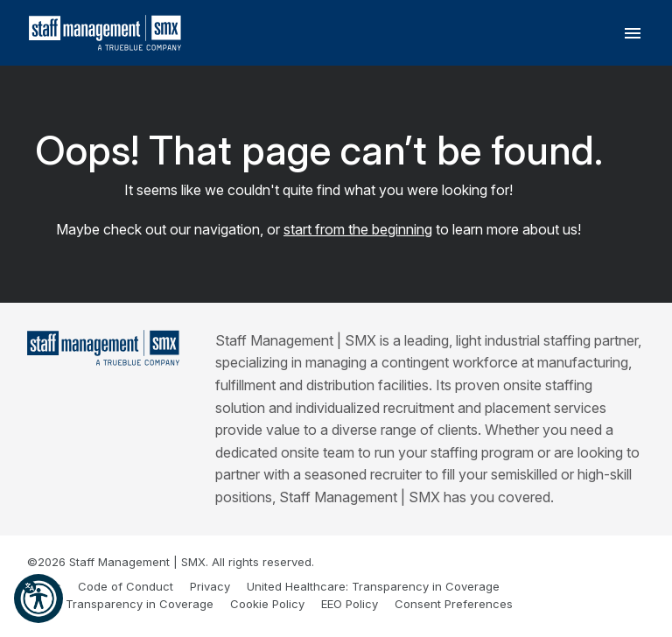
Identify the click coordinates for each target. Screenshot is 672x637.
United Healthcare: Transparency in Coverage (373, 586)
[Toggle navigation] (633, 33)
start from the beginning (358, 229)
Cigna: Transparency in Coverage (120, 604)
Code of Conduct (126, 586)
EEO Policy (350, 604)
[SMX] (105, 33)
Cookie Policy (267, 604)
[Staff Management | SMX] (104, 348)
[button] (38, 598)
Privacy (210, 586)
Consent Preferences (454, 604)
